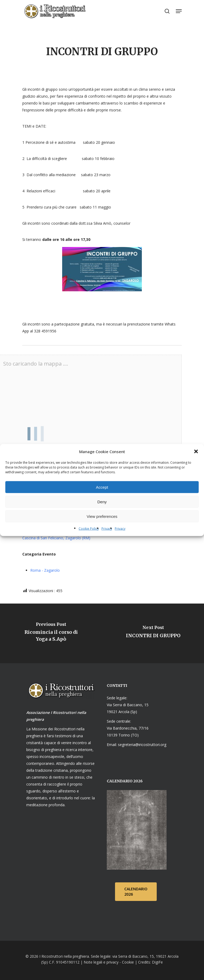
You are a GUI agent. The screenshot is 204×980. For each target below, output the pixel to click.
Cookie (128, 962)
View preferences (102, 516)
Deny (102, 502)
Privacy (107, 529)
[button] (196, 452)
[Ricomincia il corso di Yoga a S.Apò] (51, 633)
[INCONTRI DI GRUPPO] (153, 633)
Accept (102, 487)
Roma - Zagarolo (45, 570)
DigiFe (157, 962)
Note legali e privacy (101, 962)
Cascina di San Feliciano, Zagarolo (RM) (56, 538)
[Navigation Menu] (179, 11)
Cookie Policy (89, 529)
